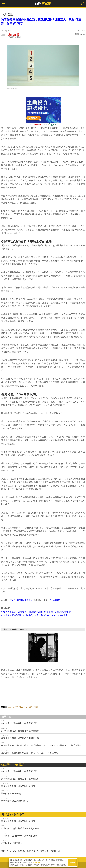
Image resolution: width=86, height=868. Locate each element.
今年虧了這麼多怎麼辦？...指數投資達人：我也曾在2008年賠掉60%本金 (34, 615)
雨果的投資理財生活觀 (14, 35)
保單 (26, 707)
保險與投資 (55, 600)
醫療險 (15, 707)
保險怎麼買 (33, 707)
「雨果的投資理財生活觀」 (20, 600)
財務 (21, 707)
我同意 (72, 862)
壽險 (10, 707)
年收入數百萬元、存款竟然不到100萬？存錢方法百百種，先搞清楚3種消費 (36, 612)
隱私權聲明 (37, 862)
